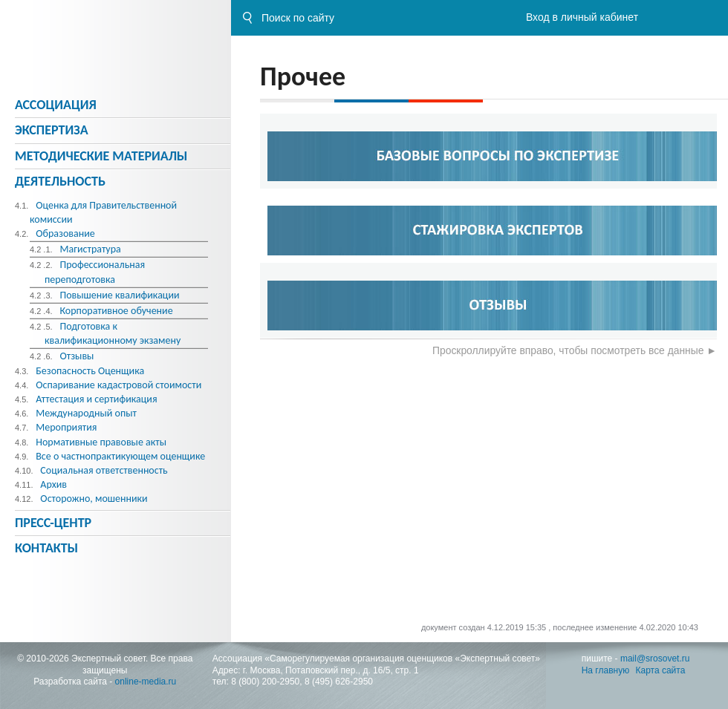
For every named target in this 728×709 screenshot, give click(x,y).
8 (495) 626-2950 (339, 682)
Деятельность (60, 181)
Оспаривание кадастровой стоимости (118, 385)
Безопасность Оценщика (90, 371)
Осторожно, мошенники (94, 499)
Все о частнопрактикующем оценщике (120, 456)
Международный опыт (86, 413)
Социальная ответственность (104, 470)
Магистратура (90, 249)
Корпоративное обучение (116, 311)
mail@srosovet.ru (655, 659)
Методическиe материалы (101, 156)
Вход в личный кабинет (582, 17)
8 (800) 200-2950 (265, 682)
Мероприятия (66, 427)
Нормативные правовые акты (101, 442)
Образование (65, 233)
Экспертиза (52, 130)
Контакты (46, 548)
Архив (53, 484)
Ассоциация (56, 105)
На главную (605, 670)
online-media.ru (146, 682)
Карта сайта (661, 670)
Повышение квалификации (119, 295)
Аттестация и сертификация (96, 399)
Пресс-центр (53, 523)
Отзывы (77, 356)
